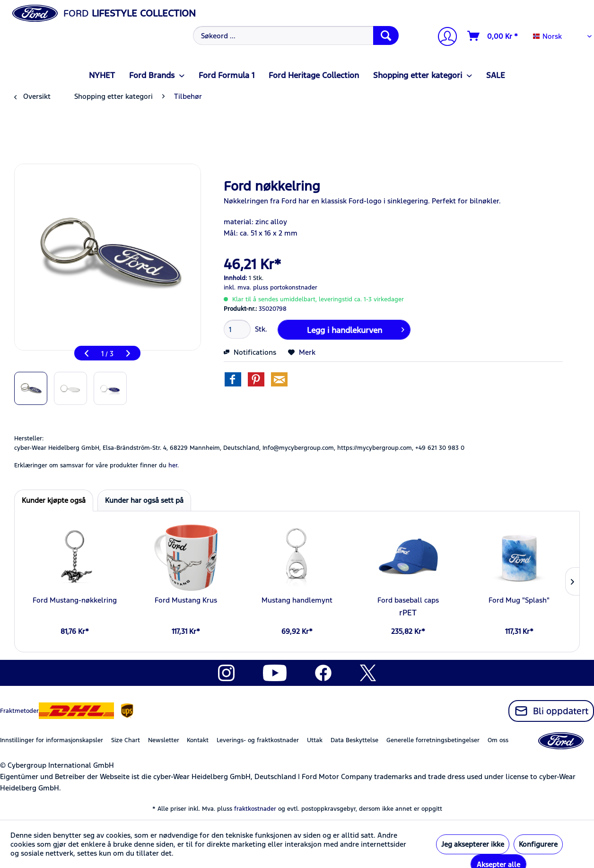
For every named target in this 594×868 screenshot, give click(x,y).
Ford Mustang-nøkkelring (75, 600)
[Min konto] (444, 38)
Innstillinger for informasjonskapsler (52, 740)
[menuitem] (295, 35)
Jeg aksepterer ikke (473, 844)
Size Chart (126, 740)
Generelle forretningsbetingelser (433, 740)
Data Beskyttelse (354, 740)
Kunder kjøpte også (54, 500)
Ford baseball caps (408, 600)
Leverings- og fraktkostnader (258, 740)
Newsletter (164, 740)
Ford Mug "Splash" (519, 600)
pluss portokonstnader (285, 288)
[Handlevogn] (493, 36)
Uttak (315, 740)
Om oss (498, 740)
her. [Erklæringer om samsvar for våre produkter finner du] (174, 465)
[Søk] (386, 35)
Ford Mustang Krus (186, 600)
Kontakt (198, 740)
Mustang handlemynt (297, 600)
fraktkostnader (255, 809)
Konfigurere (538, 844)
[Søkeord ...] (296, 35)
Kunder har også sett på (144, 500)
